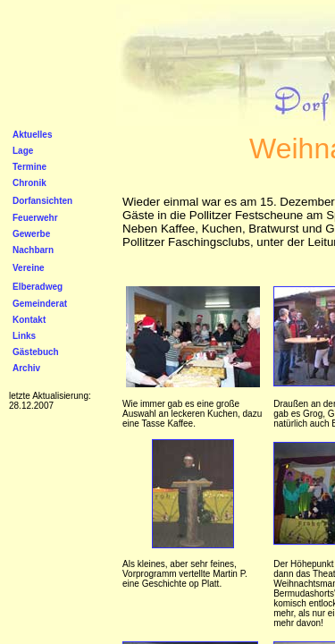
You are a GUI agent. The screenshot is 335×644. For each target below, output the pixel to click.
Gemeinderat (40, 304)
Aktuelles (32, 135)
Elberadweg (38, 287)
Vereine (29, 268)
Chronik (29, 183)
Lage (23, 151)
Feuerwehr (35, 218)
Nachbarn (33, 250)
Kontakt (29, 320)
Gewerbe (31, 234)
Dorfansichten (42, 201)
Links (24, 336)
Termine (29, 167)
